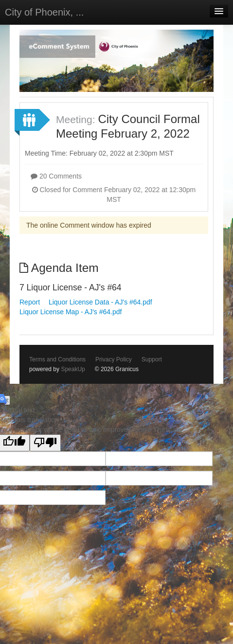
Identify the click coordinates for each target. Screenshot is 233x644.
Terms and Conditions (57, 359)
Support (152, 359)
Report (30, 302)
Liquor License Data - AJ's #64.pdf (100, 302)
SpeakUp (73, 369)
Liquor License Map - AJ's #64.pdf (71, 312)
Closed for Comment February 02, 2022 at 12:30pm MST (114, 195)
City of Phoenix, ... (44, 12)
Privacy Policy (114, 359)
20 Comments (56, 176)
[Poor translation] (45, 443)
